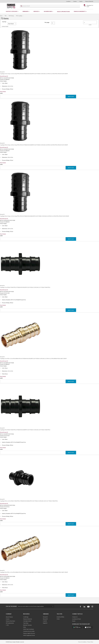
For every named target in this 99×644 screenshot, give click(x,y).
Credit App (26, 617)
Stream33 (45, 617)
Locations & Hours (77, 619)
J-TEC (7, 625)
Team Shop (26, 623)
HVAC (58, 619)
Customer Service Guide (29, 631)
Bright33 (45, 623)
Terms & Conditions (82, 642)
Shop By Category (12, 11)
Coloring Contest (27, 621)
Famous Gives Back (10, 621)
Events (81, 1)
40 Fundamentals (10, 623)
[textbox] (50, 6)
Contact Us (75, 617)
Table (7, 26)
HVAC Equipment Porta (29, 635)
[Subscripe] (52, 606)
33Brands (26, 11)
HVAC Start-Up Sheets (29, 629)
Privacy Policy (90, 642)
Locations (68, 1)
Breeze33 (45, 619)
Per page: (47, 22)
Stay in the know (11, 606)
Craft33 (45, 621)
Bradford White (60, 617)
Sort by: (4, 22)
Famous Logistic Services (29, 633)
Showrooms (48, 11)
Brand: (4, 76)
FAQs (25, 627)
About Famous (9, 617)
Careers (75, 1)
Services (36, 11)
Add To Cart (71, 96)
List (5, 26)
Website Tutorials (27, 625)
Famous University (89, 1)
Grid (3, 26)
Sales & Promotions (63, 11)
